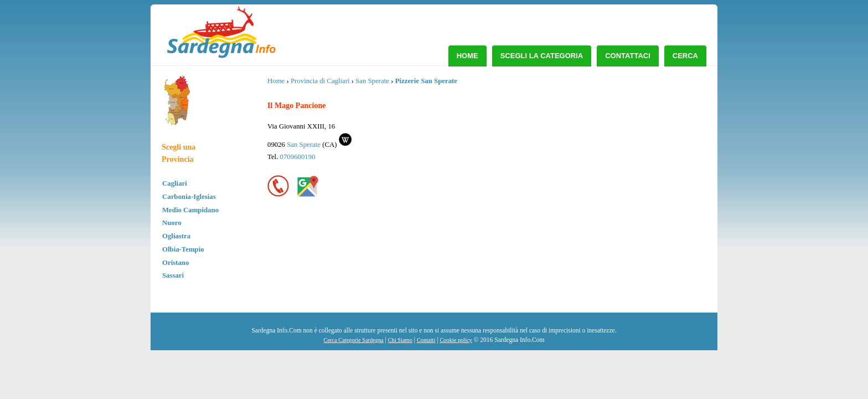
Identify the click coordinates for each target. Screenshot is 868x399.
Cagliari (175, 183)
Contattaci (628, 56)
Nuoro (172, 223)
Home (467, 56)
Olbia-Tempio (183, 249)
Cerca (685, 56)
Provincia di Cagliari (320, 81)
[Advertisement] (621, 158)
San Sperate (372, 81)
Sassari (173, 275)
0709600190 (298, 157)
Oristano (175, 263)
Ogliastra (176, 236)
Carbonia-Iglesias (189, 197)
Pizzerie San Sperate (426, 81)
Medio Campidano (190, 210)
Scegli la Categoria (542, 56)
